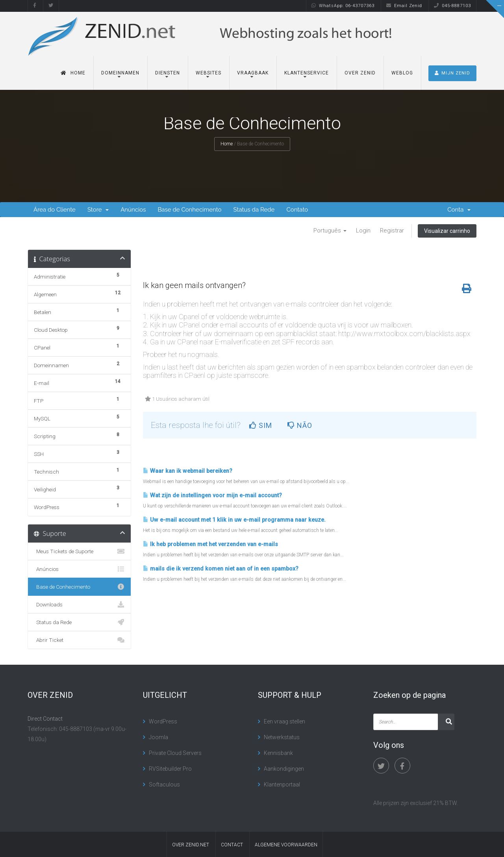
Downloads (79, 604)
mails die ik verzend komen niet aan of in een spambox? (221, 569)
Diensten (168, 73)
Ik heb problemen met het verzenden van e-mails (210, 544)
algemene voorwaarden (286, 845)
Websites (208, 73)
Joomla (158, 737)
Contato (297, 210)
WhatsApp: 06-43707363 (343, 6)
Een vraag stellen (284, 721)
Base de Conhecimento (189, 210)
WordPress (163, 721)
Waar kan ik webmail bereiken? (188, 471)
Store (98, 210)
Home (73, 73)
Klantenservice (307, 73)
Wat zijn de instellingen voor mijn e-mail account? (212, 495)
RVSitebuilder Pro (170, 769)
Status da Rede (254, 210)
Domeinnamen (120, 73)
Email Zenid (404, 6)
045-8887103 (452, 6)
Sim (261, 425)
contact (232, 845)
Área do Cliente (55, 210)
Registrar (392, 231)
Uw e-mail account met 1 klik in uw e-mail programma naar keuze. (234, 520)
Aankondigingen (284, 769)
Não (300, 425)
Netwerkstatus (282, 737)
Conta (459, 210)
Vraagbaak (253, 73)
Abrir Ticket (79, 640)
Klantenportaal (282, 784)
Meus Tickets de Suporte (79, 551)
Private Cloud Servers (175, 753)
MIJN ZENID (452, 73)
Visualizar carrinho (447, 231)
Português (330, 231)
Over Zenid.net (191, 845)
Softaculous (164, 784)
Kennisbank (278, 753)
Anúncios (133, 210)
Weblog (402, 73)
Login (363, 231)
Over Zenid (360, 73)
